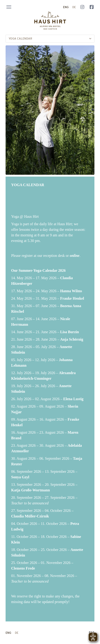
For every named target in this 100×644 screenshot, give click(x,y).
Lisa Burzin (70, 332)
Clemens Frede (23, 568)
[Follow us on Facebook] (92, 7)
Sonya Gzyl (20, 477)
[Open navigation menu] (9, 7)
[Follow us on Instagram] (82, 7)
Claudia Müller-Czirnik (30, 516)
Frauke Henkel (72, 298)
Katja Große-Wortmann (30, 490)
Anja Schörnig (72, 339)
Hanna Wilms (71, 291)
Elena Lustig (73, 399)
